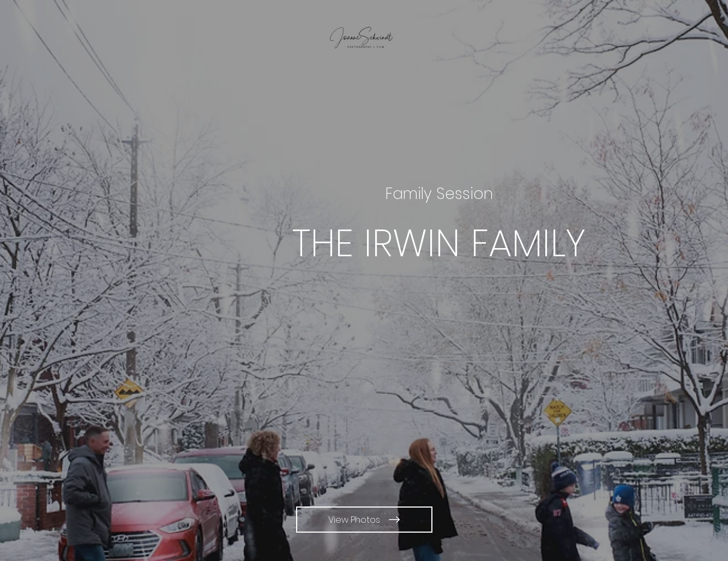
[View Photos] (364, 520)
